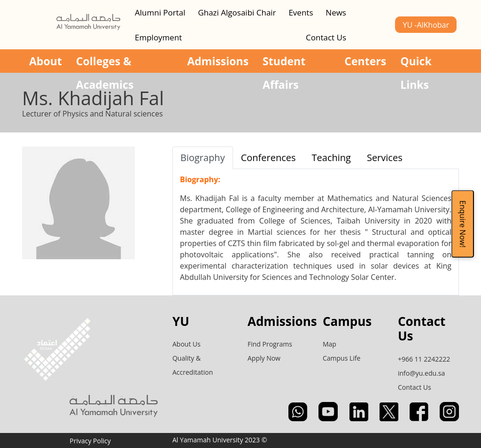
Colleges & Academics (105, 63)
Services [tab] (385, 158)
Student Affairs (284, 63)
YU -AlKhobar (426, 25)
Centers (365, 61)
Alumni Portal (160, 12)
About (46, 61)
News (336, 12)
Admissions (218, 61)
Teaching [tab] (331, 158)
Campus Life (341, 358)
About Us (186, 344)
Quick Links (416, 63)
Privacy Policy (90, 441)
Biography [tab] (203, 158)
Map (330, 344)
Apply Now (264, 358)
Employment (158, 37)
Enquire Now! (463, 224)
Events (301, 12)
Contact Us (326, 37)
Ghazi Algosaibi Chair (237, 12)
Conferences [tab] (268, 158)
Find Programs (270, 344)
